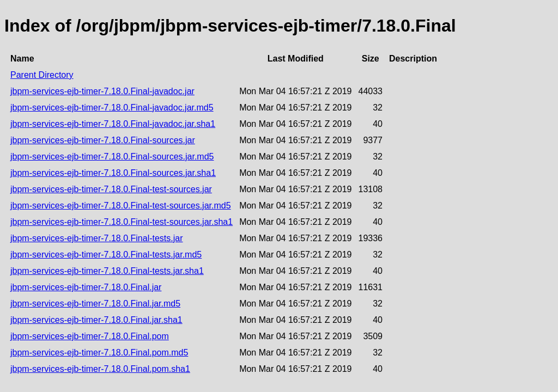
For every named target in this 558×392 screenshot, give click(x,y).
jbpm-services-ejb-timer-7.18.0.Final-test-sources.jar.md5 (121, 206)
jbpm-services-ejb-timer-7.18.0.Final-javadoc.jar (102, 91)
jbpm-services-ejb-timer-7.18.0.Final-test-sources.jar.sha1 (122, 222)
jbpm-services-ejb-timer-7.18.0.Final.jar (86, 287)
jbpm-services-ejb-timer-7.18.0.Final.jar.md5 (95, 304)
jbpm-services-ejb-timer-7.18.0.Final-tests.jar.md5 (106, 255)
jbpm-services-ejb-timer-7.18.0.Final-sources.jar (103, 140)
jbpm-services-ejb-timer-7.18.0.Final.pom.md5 (99, 353)
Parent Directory (42, 75)
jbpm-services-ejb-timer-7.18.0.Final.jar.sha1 (96, 320)
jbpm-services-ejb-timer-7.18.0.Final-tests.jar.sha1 (107, 271)
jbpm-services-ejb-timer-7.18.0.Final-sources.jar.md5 (112, 157)
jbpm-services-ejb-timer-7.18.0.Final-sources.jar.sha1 (113, 173)
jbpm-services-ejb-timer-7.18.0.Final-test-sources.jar (111, 189)
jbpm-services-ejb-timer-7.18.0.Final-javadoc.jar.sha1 (113, 124)
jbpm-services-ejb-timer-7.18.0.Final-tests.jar (97, 238)
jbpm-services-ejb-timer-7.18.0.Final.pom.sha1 (100, 369)
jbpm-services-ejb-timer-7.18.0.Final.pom (90, 336)
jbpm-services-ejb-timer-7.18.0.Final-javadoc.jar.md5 (112, 108)
